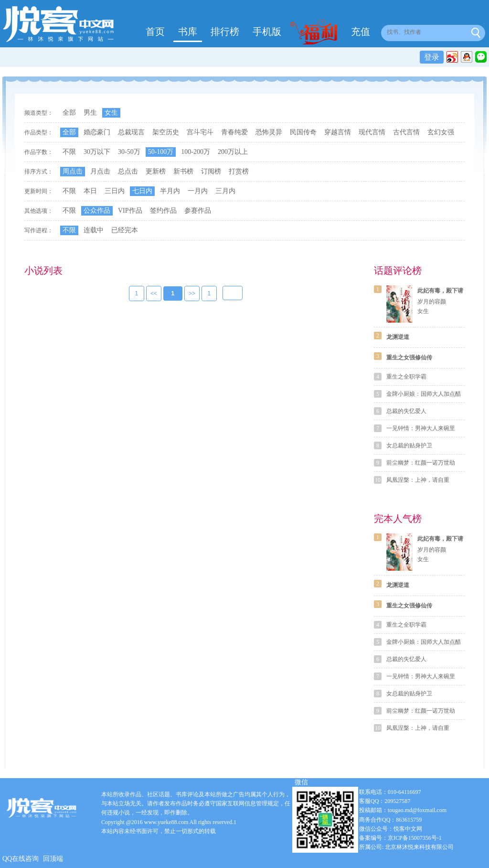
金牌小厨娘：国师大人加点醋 (424, 394)
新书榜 (183, 171)
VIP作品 (130, 211)
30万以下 (97, 152)
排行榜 (225, 32)
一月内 (198, 191)
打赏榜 (239, 171)
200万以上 (233, 152)
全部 (69, 113)
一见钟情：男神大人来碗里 (421, 428)
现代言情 (372, 132)
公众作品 (97, 211)
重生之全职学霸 (406, 377)
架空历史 (166, 132)
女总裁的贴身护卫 (409, 445)
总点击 (128, 171)
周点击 (73, 171)
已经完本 (125, 230)
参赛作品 (198, 211)
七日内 (142, 191)
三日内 (115, 191)
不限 (69, 152)
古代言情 (406, 132)
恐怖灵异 (269, 132)
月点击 (100, 171)
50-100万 (161, 152)
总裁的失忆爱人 (406, 411)
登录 (432, 57)
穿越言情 (338, 132)
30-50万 (129, 152)
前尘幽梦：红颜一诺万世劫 (421, 463)
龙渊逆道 (398, 337)
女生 (111, 113)
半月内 (170, 191)
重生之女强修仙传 (409, 358)
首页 (155, 32)
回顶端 (53, 859)
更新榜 (156, 171)
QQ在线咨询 (21, 859)
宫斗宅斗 (200, 132)
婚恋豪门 (97, 132)
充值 (361, 32)
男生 (90, 113)
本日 (90, 191)
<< (154, 294)
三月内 (225, 191)
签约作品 (163, 211)
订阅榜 (211, 171)
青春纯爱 (234, 132)
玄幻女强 (441, 132)
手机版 (267, 32)
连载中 (94, 230)
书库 (188, 32)
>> (192, 294)
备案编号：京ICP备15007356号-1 (400, 838)
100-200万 (196, 152)
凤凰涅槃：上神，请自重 (418, 480)
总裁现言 (131, 132)
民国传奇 (303, 132)
